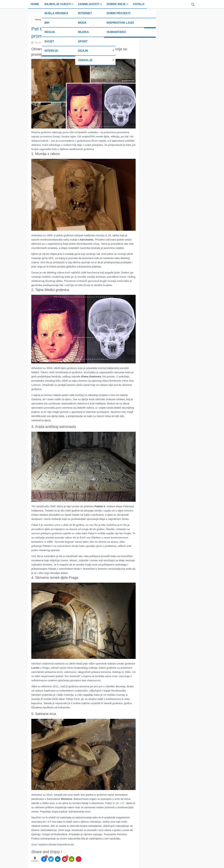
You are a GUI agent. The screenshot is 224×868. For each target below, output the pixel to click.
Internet (85, 13)
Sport (83, 41)
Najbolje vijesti (57, 4)
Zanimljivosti (89, 4)
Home (35, 4)
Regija (50, 32)
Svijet (49, 41)
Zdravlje (85, 60)
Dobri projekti (118, 13)
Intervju (51, 51)
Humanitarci (116, 32)
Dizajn (83, 51)
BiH (47, 23)
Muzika (83, 32)
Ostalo (139, 4)
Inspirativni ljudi (120, 23)
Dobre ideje (116, 4)
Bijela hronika (56, 13)
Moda (82, 23)
